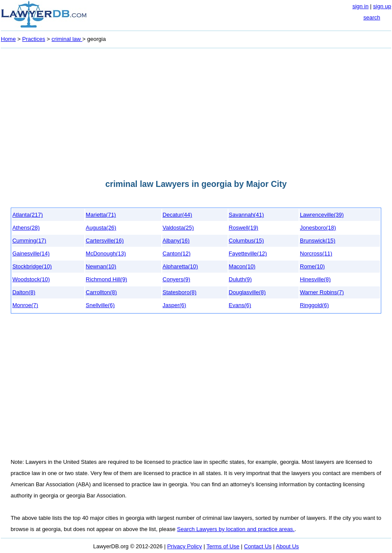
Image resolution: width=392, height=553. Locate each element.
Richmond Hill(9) (106, 279)
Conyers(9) (176, 279)
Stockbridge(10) (32, 266)
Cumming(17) (29, 241)
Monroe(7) (25, 305)
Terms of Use (223, 546)
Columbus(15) (247, 241)
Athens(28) (26, 228)
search (372, 17)
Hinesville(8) (315, 279)
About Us (287, 546)
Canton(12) (177, 253)
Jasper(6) (174, 305)
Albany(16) (176, 241)
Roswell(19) (244, 228)
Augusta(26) (101, 228)
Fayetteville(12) (248, 253)
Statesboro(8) (180, 292)
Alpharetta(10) (180, 266)
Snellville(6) (100, 305)
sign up (382, 6)
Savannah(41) (247, 215)
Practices (34, 39)
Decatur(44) (177, 215)
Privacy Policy (184, 546)
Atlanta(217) (28, 215)
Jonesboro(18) (318, 228)
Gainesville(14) (31, 253)
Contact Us (258, 546)
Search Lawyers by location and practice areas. (236, 529)
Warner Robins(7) (322, 292)
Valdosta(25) (178, 228)
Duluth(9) (240, 279)
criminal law (67, 39)
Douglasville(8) (247, 292)
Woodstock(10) (31, 279)
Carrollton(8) (101, 292)
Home (8, 39)
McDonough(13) (106, 253)
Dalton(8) (24, 292)
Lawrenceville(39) (322, 215)
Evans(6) (240, 305)
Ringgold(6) (314, 305)
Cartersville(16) (105, 241)
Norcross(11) (316, 253)
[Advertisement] (196, 111)
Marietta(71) (101, 215)
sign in (361, 6)
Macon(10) (242, 266)
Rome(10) (312, 266)
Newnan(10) (101, 266)
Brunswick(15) (318, 241)
